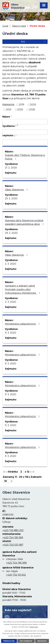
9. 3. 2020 (11, 333)
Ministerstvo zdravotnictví (23, 324)
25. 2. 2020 (11, 198)
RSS (34, 42)
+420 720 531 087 (13, 545)
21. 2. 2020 (11, 168)
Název (6, 117)
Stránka (13, 472)
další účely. (34, 627)
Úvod (5, 26)
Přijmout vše (9, 641)
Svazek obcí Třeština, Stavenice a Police (25, 157)
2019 (21, 105)
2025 (20, 110)
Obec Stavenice (17, 190)
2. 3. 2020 (11, 264)
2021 (9, 110)
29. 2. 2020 (11, 233)
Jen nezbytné (26, 641)
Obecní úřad (19, 26)
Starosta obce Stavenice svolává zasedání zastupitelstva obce (25, 222)
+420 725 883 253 (13, 530)
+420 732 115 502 (16, 575)
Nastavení (42, 641)
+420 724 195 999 (13, 538)
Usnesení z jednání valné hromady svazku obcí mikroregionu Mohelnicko (23, 289)
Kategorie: (8, 104)
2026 (32, 110)
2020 (33, 105)
